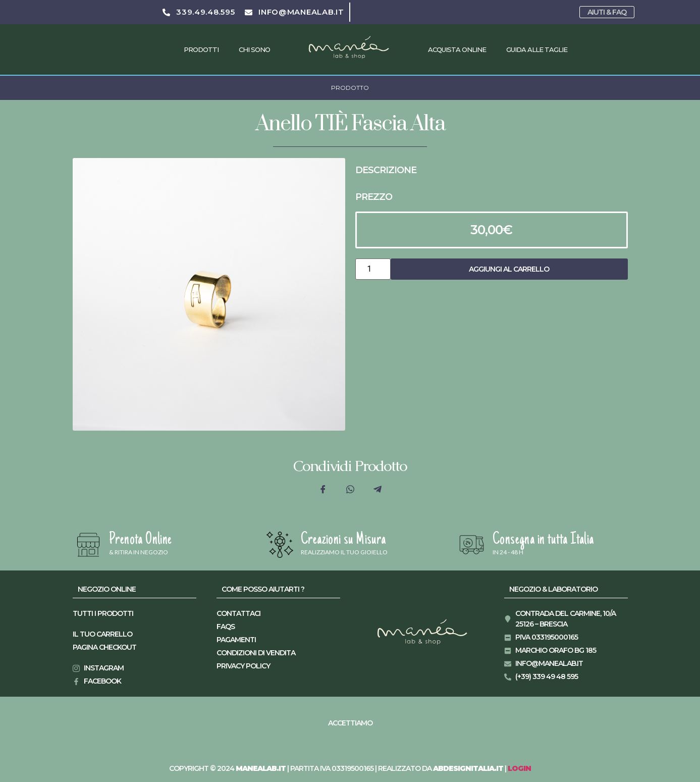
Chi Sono (254, 49)
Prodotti (201, 49)
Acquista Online (457, 49)
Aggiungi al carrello (509, 269)
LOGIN (519, 768)
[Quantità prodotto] (373, 269)
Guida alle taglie (537, 49)
